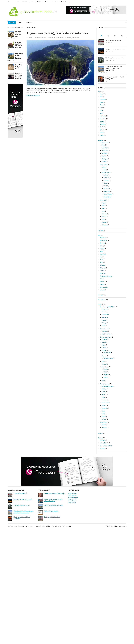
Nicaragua (105, 159)
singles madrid (67, 526)
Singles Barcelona (73, 497)
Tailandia (103, 282)
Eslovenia (104, 331)
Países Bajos (103, 422)
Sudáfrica (103, 124)
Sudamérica (103, 201)
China (102, 246)
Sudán (102, 127)
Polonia (104, 405)
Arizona (106, 175)
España (104, 350)
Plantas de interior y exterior (42, 526)
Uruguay (104, 222)
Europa (39, 2)
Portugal (104, 364)
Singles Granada (73, 499)
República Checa (106, 334)
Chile (103, 211)
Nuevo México (108, 194)
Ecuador (104, 217)
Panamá (104, 161)
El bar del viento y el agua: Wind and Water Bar (15, 46)
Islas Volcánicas (67, 38)
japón (73, 38)
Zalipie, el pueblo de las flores (52, 517)
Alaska (104, 167)
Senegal (102, 121)
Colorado (106, 180)
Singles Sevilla (72, 503)
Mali (101, 113)
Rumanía (104, 408)
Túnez (102, 132)
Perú (103, 219)
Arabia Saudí (103, 240)
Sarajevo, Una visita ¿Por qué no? (116, 49)
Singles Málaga (72, 501)
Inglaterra (106, 375)
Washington (107, 197)
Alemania (104, 339)
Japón (102, 262)
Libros (20, 23)
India (101, 251)
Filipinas (102, 249)
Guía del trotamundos (120, 526)
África (9, 2)
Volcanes (77, 38)
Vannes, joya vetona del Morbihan (53, 505)
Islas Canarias (107, 353)
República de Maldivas (106, 276)
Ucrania (104, 419)
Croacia (104, 348)
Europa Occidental (105, 337)
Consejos (55, 2)
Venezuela (105, 225)
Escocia (106, 369)
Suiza (103, 381)
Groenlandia (105, 315)
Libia (101, 110)
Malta (103, 397)
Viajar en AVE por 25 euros (51, 511)
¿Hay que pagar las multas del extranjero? (115, 78)
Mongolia (103, 273)
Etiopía (102, 105)
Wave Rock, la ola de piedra (19, 66)
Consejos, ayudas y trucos (26, 526)
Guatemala (105, 150)
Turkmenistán (104, 287)
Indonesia (103, 254)
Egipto (102, 102)
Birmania (103, 243)
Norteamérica (104, 165)
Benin (102, 97)
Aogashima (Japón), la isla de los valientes (57, 33)
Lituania (104, 320)
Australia (102, 440)
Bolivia (104, 206)
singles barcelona (57, 526)
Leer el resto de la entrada (33, 95)
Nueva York (107, 191)
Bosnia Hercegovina (107, 386)
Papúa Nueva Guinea (106, 446)
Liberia (102, 108)
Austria (104, 342)
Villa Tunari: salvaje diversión (115, 58)
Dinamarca (105, 309)
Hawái (105, 186)
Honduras (105, 153)
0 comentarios (47, 38)
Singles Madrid (72, 495)
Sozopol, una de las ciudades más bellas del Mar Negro (53, 500)
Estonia (104, 312)
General (100, 433)
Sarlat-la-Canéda (108, 358)
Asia (32, 2)
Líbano (102, 271)
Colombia (104, 214)
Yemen (102, 135)
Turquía (104, 417)
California (106, 178)
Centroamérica (104, 143)
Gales (105, 372)
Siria (101, 279)
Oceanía (47, 2)
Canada (104, 170)
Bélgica (104, 345)
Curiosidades (65, 2)
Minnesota (107, 189)
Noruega (104, 323)
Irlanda (106, 377)
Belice (103, 145)
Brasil (103, 208)
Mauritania (103, 119)
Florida (106, 183)
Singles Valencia (73, 493)
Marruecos (103, 116)
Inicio (12, 23)
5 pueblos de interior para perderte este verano (15, 57)
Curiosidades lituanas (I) (113, 40)
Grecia (104, 394)
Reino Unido (105, 367)
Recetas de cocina (13, 526)
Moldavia (104, 400)
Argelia (102, 94)
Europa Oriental (104, 384)
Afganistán (103, 237)
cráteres (56, 38)
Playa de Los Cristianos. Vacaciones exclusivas (19, 76)
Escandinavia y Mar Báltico (107, 307)
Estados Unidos (106, 172)
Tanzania (103, 130)
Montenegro (105, 403)
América (17, 2)
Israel (102, 260)
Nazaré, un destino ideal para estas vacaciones (15, 35)
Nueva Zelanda (104, 443)
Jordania (102, 265)
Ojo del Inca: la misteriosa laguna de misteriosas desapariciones (114, 69)
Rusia (103, 411)
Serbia (104, 414)
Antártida (25, 2)
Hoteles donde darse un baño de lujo (54, 493)
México (104, 156)
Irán (101, 257)
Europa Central (104, 329)
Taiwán (102, 284)
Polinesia (103, 448)
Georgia (104, 392)
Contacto (29, 23)
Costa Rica (105, 148)
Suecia (104, 326)
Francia (104, 356)
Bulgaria (104, 389)
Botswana (103, 99)
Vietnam (102, 290)
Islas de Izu (61, 38)
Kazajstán (103, 268)
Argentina (105, 203)
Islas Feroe (105, 317)
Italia (103, 361)
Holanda (104, 428)
